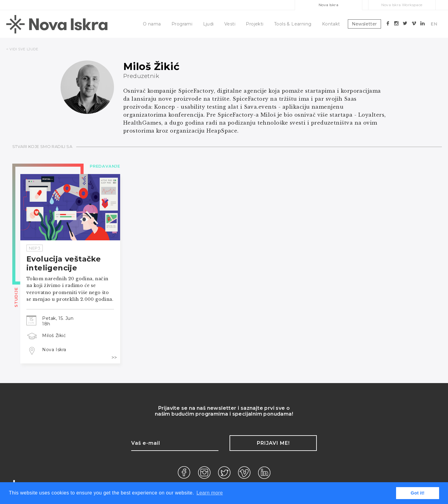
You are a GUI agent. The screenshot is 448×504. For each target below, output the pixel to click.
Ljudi (208, 24)
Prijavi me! (273, 443)
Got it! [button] (418, 493)
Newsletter (364, 24)
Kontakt (331, 24)
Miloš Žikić (54, 335)
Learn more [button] (210, 493)
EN (434, 24)
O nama (152, 24)
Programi (182, 24)
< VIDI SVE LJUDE (22, 49)
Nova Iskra (328, 5)
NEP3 (35, 248)
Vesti (230, 24)
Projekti (255, 24)
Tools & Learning (293, 24)
